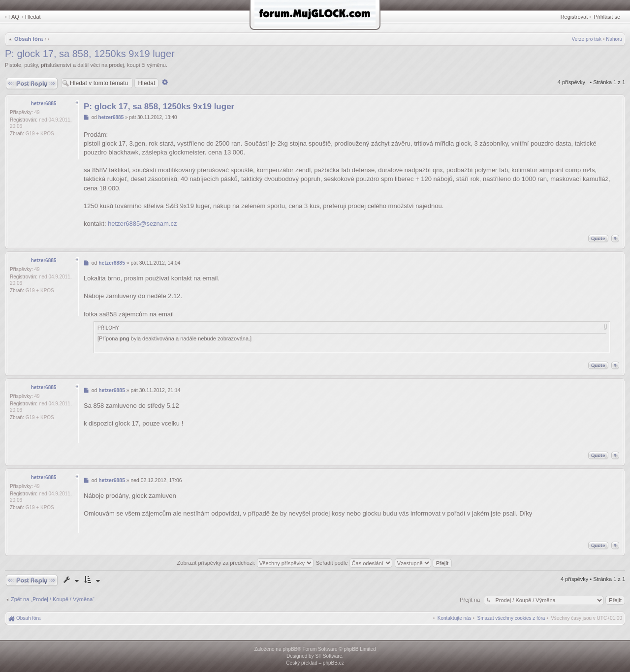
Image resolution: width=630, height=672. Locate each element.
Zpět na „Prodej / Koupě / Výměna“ (53, 599)
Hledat (33, 17)
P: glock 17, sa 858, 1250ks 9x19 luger (90, 54)
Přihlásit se (607, 17)
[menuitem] (511, 618)
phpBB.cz (333, 663)
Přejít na (471, 600)
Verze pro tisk (587, 39)
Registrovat (574, 17)
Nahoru (614, 39)
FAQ (14, 17)
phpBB (290, 649)
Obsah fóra (29, 39)
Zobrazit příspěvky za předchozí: (245, 563)
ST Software (329, 656)
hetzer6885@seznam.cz (142, 224)
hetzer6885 (44, 104)
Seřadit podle (354, 563)
